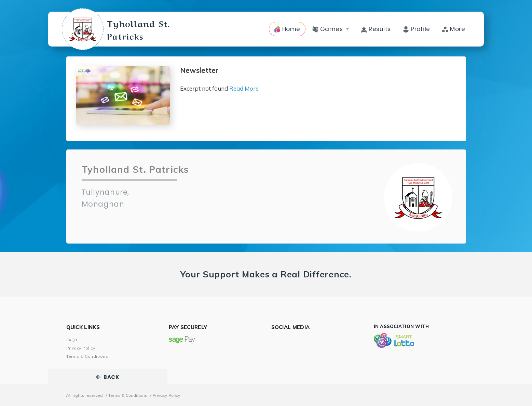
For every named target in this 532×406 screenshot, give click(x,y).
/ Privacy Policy (165, 395)
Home (287, 29)
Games (331, 29)
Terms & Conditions (87, 356)
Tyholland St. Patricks (145, 29)
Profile (417, 29)
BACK (108, 377)
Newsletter (199, 70)
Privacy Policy (81, 348)
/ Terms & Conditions (126, 395)
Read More (244, 88)
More (454, 29)
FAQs (72, 340)
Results (376, 29)
